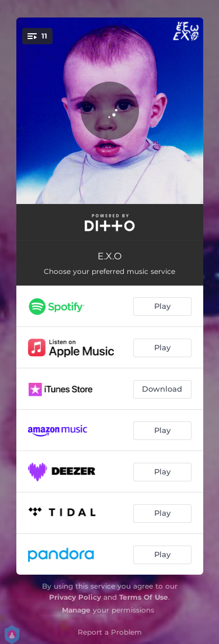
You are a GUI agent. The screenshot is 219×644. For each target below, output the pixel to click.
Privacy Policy (75, 597)
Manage (76, 610)
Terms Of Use (144, 597)
